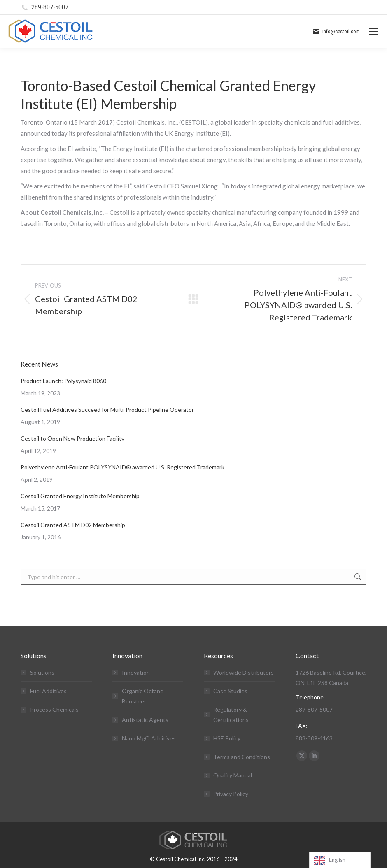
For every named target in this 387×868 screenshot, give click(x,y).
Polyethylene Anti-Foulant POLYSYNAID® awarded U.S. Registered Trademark (122, 467)
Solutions (42, 672)
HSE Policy (227, 738)
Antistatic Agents (145, 720)
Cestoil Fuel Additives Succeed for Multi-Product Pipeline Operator (107, 410)
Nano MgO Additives (149, 738)
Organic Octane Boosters (143, 696)
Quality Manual (233, 775)
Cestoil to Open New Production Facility (72, 438)
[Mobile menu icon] (373, 31)
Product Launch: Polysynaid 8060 (63, 381)
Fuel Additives (48, 691)
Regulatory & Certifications (231, 715)
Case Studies (230, 691)
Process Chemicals (54, 709)
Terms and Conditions (242, 757)
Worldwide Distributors (244, 672)
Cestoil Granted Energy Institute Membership (80, 496)
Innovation (136, 672)
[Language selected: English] (340, 860)
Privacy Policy (231, 794)
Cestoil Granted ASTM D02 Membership (73, 525)
